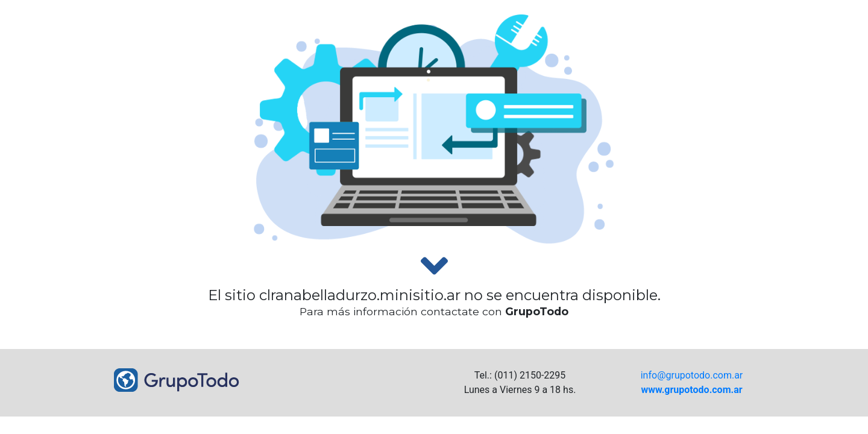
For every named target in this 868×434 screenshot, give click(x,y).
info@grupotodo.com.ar (692, 375)
